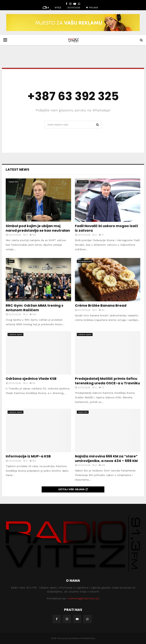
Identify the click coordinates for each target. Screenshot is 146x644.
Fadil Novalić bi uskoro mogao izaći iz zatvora (106, 228)
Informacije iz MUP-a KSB (28, 456)
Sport (11, 261)
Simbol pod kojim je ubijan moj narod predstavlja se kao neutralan (38, 228)
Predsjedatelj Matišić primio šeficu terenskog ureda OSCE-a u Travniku (107, 381)
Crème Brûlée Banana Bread (101, 305)
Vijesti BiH (13, 182)
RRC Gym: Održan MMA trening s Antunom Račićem (35, 308)
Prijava (92, 8)
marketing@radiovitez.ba (83, 598)
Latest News (17, 169)
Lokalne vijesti (15, 334)
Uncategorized (85, 261)
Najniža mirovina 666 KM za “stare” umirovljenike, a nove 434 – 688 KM (106, 458)
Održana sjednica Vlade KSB (31, 379)
